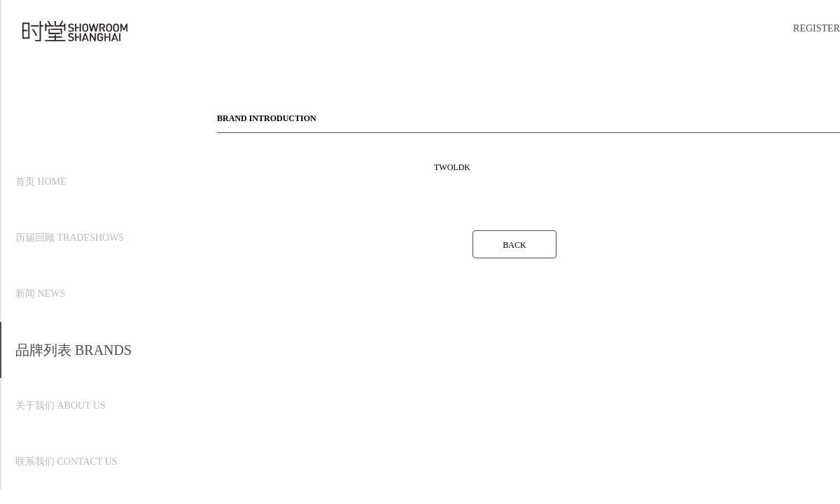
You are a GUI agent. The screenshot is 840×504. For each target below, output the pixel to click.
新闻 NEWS (40, 294)
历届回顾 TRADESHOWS (70, 238)
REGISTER (817, 28)
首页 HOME (41, 182)
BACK (514, 245)
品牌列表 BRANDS (73, 350)
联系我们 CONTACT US (66, 462)
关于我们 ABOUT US (61, 406)
